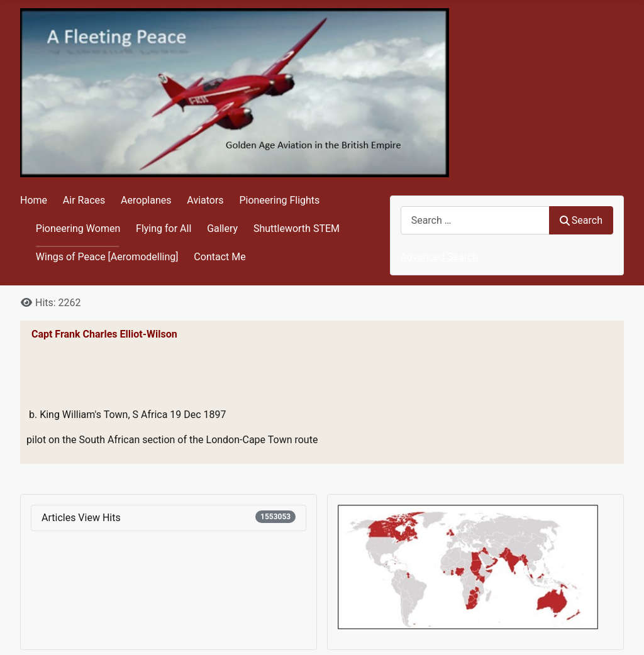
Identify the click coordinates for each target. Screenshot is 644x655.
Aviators (205, 200)
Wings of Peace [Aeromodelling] (107, 257)
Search (581, 220)
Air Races (84, 200)
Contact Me (219, 257)
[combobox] (475, 220)
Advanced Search (440, 257)
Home (34, 200)
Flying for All (164, 228)
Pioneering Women (78, 228)
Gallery (222, 228)
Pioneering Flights (279, 200)
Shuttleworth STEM (297, 228)
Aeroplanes (146, 200)
